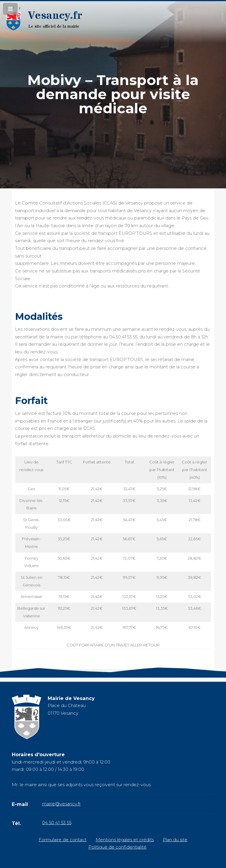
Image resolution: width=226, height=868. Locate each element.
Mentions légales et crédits (125, 840)
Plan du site (175, 840)
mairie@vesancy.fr (61, 804)
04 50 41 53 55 (57, 823)
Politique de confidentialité (117, 847)
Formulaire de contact (63, 840)
